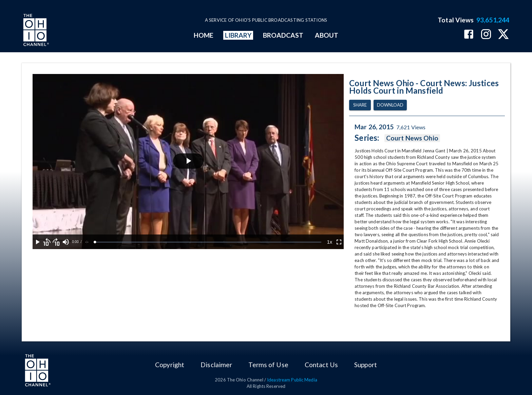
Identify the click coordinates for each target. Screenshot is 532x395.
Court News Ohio (412, 138)
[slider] (208, 242)
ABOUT (327, 35)
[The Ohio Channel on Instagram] (486, 35)
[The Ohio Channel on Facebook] (469, 35)
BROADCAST (283, 35)
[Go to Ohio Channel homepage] (35, 31)
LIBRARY (238, 35)
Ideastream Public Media (292, 380)
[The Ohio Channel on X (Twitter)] (503, 35)
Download (390, 105)
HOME (204, 35)
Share (360, 105)
